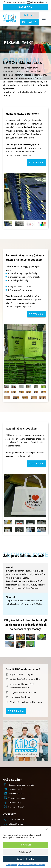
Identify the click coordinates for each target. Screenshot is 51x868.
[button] (47, 829)
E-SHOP (29, 15)
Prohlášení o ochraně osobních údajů (32, 865)
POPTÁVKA (29, 22)
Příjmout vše (26, 845)
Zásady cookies (11, 865)
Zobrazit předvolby (26, 859)
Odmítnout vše (26, 852)
